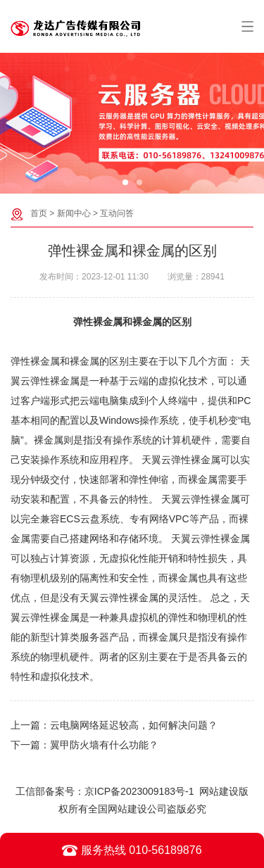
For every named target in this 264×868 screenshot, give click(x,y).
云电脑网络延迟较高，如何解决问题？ (134, 725)
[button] (125, 182)
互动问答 (117, 213)
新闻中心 (74, 213)
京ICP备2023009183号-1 (139, 791)
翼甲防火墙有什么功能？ (104, 745)
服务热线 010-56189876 (132, 850)
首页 (39, 213)
